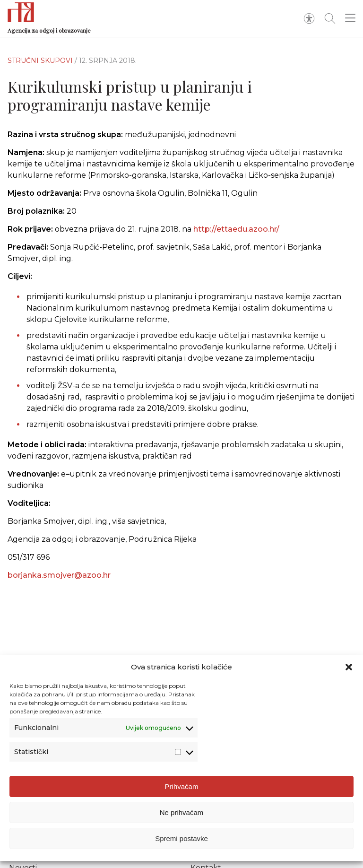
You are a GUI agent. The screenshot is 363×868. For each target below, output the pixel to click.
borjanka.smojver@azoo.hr (59, 581)
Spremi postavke (181, 838)
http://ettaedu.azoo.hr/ (236, 229)
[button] (349, 667)
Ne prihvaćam (182, 812)
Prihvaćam (182, 786)
